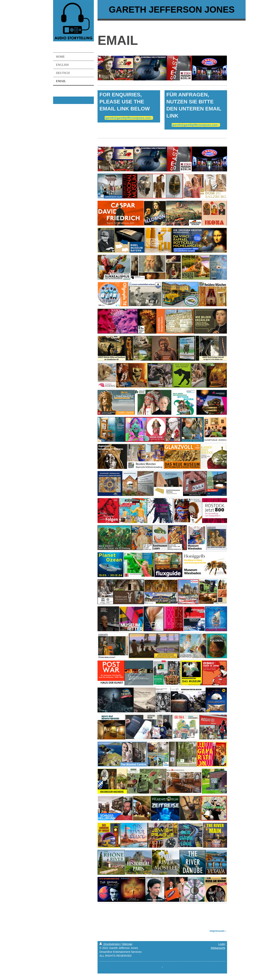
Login (222, 944)
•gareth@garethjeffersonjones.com (128, 118)
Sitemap (127, 944)
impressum (217, 931)
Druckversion (110, 944)
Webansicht (218, 948)
